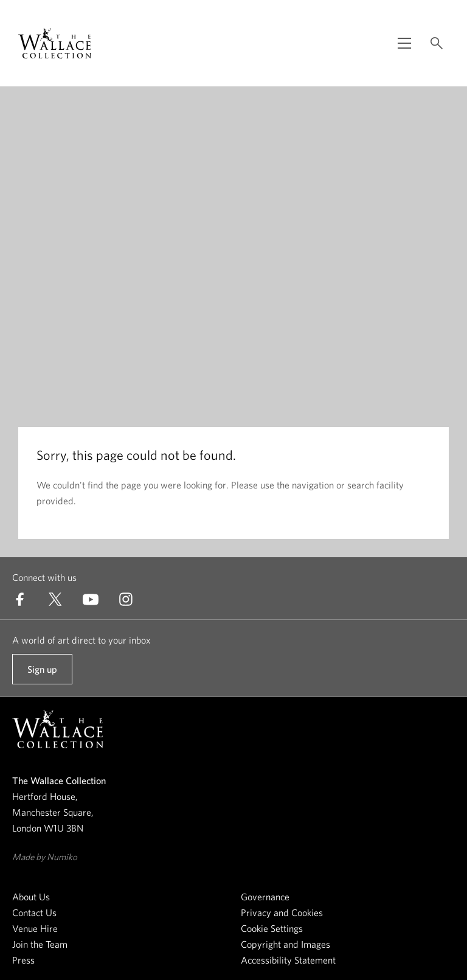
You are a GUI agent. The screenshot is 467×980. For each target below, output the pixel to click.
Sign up (42, 674)
